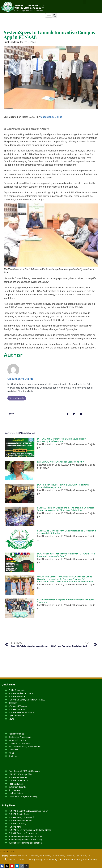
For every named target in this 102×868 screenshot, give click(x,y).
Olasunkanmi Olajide (51, 117)
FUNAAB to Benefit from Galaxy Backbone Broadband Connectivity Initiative (67, 532)
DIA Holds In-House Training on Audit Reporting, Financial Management (63, 486)
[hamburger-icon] (49, 15)
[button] (54, 16)
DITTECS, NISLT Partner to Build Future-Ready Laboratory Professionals (61, 440)
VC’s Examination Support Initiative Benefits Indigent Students (66, 601)
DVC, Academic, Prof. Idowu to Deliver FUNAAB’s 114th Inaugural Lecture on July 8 (66, 555)
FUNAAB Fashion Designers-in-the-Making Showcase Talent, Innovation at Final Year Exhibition (66, 509)
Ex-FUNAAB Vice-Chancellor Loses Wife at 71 (61, 462)
